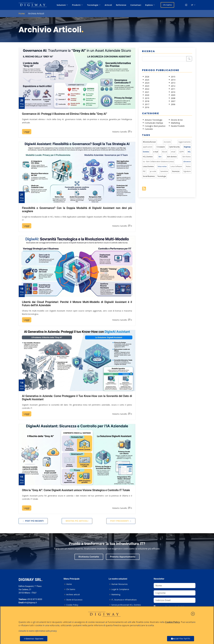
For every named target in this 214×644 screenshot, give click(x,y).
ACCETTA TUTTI (181, 639)
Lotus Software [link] (176, 166)
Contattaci (136, 5)
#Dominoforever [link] (149, 142)
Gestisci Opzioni (34, 639)
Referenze (121, 5)
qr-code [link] (153, 171)
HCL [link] (189, 152)
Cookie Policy (72, 605)
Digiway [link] (187, 147)
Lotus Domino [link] (148, 166)
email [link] (173, 152)
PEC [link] (144, 171)
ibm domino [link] (172, 157)
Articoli (108, 5)
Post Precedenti (120, 521)
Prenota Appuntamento (123, 557)
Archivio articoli (73, 595)
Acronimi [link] (167, 142)
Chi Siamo (167, 5)
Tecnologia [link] (162, 176)
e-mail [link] (156, 152)
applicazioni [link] (148, 147)
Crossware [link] (161, 147)
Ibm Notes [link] (187, 157)
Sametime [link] (164, 171)
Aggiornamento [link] (185, 142)
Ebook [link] (165, 152)
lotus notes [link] (162, 166)
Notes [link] (188, 166)
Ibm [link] (160, 157)
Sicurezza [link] (176, 171)
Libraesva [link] (187, 162)
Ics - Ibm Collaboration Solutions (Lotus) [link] (158, 162)
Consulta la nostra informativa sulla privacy (38, 631)
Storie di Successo (74, 600)
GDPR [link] (182, 152)
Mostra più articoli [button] (77, 521)
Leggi (27, 132)
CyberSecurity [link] (174, 147)
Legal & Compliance (120, 589)
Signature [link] (187, 171)
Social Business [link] (149, 176)
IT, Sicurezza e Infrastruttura (124, 600)
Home (22, 13)
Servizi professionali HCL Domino (126, 605)
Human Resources (119, 584)
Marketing (116, 595)
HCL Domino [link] (148, 157)
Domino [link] (146, 152)
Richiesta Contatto (89, 557)
